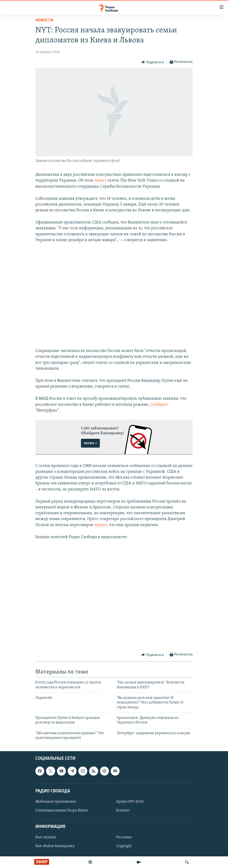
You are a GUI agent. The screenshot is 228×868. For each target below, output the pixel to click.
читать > (90, 443)
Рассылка (124, 837)
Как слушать (46, 837)
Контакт (123, 811)
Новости (44, 20)
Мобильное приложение (56, 802)
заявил (100, 525)
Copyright (124, 846)
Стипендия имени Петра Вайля (62, 811)
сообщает (159, 405)
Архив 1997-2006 (130, 802)
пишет (100, 181)
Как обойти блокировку (55, 846)
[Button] (152, 62)
